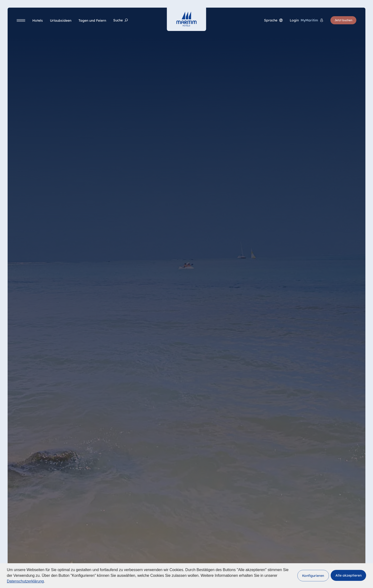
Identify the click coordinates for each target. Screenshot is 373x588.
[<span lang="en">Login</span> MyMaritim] (307, 20)
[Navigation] (21, 20)
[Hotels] (38, 20)
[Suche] (120, 20)
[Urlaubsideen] (61, 20)
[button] (313, 576)
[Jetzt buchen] (343, 20)
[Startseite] (186, 19)
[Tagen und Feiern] (92, 20)
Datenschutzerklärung (25, 581)
